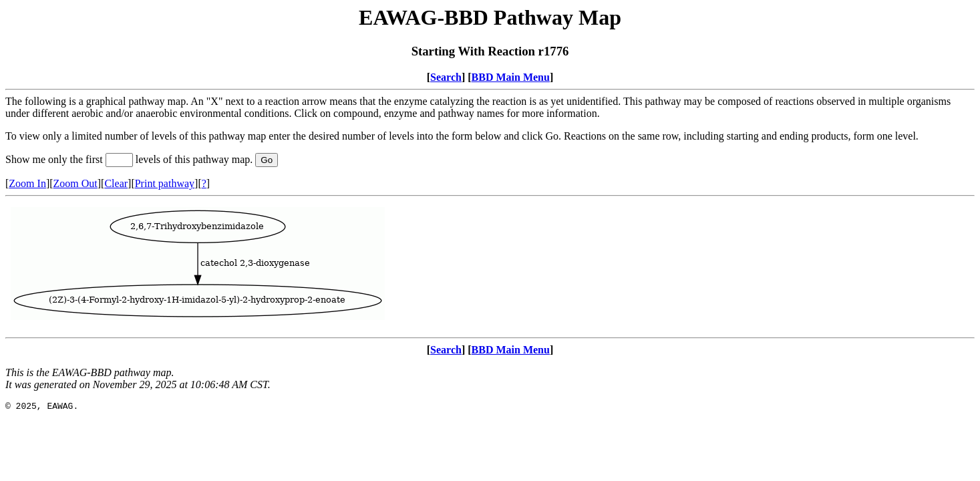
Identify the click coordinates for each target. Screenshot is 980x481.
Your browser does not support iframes (490, 267)
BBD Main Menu (511, 77)
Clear (116, 183)
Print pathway (165, 183)
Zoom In (27, 183)
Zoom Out (75, 183)
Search (446, 77)
